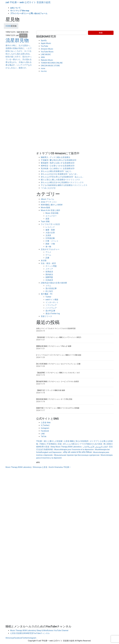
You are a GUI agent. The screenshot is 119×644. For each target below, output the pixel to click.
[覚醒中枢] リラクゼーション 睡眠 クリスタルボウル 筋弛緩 (58, 408)
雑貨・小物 (50, 244)
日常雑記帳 (50, 238)
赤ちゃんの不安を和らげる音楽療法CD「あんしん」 (63, 177)
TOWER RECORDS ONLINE (52, 63)
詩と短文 (49, 291)
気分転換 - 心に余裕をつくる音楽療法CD (58, 168)
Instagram (45, 428)
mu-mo (44, 71)
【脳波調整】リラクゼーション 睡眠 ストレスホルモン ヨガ (58, 373)
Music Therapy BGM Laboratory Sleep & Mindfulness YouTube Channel (39, 630)
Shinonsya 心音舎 (40, 467)
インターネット (52, 302)
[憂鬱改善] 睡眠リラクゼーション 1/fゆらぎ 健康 (54, 346)
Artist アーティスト (49, 202)
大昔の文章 (50, 233)
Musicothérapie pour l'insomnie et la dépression (74, 449)
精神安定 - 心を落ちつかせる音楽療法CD (58, 166)
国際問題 (49, 277)
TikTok (44, 436)
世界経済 (49, 272)
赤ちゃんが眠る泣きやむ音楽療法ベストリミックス (62, 182)
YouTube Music (47, 52)
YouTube (44, 46)
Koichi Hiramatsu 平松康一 (60, 467)
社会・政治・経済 (48, 263)
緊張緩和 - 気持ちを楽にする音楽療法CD (58, 163)
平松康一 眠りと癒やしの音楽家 (49, 441)
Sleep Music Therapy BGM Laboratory (66, 447)
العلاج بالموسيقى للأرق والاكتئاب (95, 447)
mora (43, 68)
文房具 (48, 235)
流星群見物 (17, 40)
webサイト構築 (52, 300)
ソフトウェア (51, 305)
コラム (23, 36)
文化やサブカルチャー (50, 249)
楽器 (47, 219)
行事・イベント (52, 241)
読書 (47, 258)
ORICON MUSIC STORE (50, 66)
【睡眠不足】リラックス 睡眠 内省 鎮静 (51, 390)
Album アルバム (47, 199)
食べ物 (48, 247)
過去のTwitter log (53, 314)
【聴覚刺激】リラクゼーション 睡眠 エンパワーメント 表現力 (59, 337)
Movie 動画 (45, 208)
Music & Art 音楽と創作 (51, 210)
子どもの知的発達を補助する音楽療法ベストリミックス (64, 185)
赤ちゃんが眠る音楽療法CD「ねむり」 (57, 171)
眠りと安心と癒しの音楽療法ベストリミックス (60, 180)
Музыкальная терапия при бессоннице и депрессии (77, 455)
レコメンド (50, 227)
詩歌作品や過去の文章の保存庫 (54, 283)
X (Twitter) (45, 425)
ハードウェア (51, 308)
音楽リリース (46, 316)
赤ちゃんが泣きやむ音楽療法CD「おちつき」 (60, 174)
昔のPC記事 (50, 311)
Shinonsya (10, 638)
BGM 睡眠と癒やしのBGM (52, 205)
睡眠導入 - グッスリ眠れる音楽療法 (55, 157)
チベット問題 (51, 266)
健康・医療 (50, 230)
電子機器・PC (47, 294)
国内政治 (49, 274)
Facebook (45, 431)
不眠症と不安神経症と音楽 (51, 444)
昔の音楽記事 (51, 288)
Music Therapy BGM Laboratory (19, 467)
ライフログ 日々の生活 (50, 224)
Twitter (48, 297)
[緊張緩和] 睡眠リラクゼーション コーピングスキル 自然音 (58, 381)
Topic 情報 (45, 221)
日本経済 (49, 280)
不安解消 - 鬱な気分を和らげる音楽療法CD (59, 160)
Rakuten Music (47, 60)
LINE (43, 434)
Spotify (44, 41)
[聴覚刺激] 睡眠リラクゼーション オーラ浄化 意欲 (54, 399)
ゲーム (48, 255)
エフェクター (51, 216)
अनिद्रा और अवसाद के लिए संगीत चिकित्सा (77, 452)
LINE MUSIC (46, 54)
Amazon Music (47, 49)
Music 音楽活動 (52, 213)
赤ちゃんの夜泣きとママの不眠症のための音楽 (83, 444)
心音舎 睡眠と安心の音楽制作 (76, 441)
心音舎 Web (46, 423)
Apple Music (46, 43)
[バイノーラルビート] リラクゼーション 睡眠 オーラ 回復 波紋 (59, 355)
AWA (43, 57)
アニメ (48, 252)
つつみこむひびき (48, 188)
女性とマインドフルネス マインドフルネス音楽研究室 (56, 328)
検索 (101, 33)
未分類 (44, 261)
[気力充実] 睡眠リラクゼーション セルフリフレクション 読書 (58, 364)
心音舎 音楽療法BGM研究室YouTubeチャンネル (30, 633)
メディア (49, 269)
